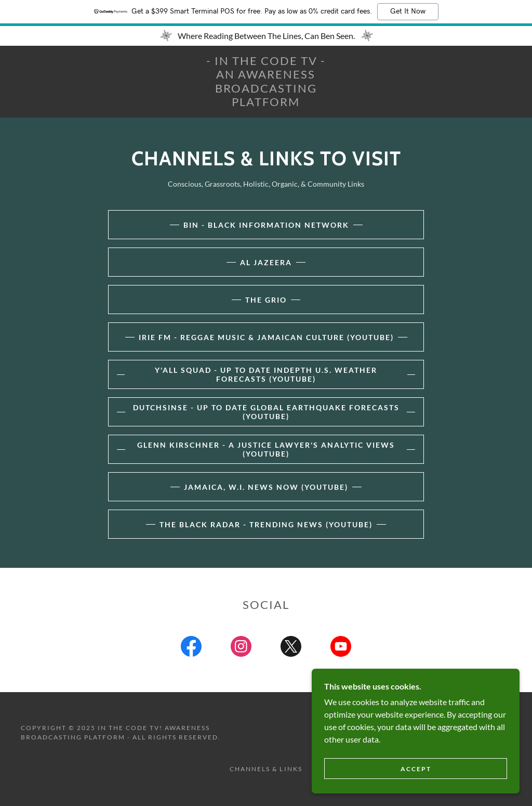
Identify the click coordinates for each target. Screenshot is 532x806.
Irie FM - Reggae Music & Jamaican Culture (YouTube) (266, 337)
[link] (266, 103)
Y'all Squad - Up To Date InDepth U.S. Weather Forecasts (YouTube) (266, 374)
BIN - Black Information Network (266, 225)
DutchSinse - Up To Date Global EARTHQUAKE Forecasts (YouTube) (266, 412)
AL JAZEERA (266, 262)
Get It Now (408, 11)
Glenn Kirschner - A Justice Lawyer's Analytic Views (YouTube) (266, 449)
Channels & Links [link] (266, 769)
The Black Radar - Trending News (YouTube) (266, 524)
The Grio (266, 300)
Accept (416, 769)
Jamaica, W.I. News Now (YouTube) (266, 487)
